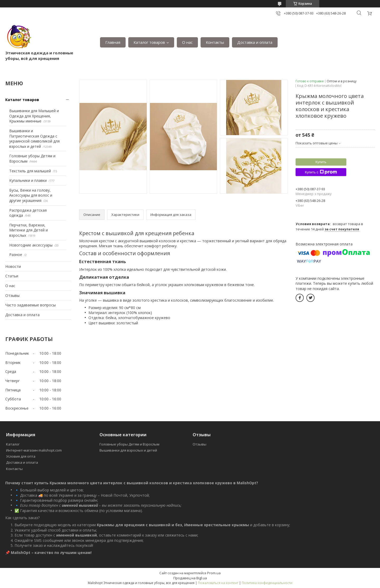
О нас (187, 42)
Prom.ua (214, 573)
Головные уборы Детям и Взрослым (129, 444)
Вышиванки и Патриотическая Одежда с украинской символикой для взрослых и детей (34, 139)
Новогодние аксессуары (31, 245)
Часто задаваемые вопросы (30, 305)
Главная (113, 42)
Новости (13, 266)
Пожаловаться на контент (218, 583)
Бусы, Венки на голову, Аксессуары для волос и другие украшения (31, 195)
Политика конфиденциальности (267, 583)
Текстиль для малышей (30, 171)
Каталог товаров (149, 42)
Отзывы (12, 295)
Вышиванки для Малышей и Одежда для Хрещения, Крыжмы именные (34, 116)
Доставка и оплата (255, 42)
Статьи (12, 276)
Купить (321, 162)
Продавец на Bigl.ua (190, 578)
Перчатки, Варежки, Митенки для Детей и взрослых (28, 230)
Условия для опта (21, 456)
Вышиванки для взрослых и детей (128, 450)
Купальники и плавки (28, 180)
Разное (16, 255)
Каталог (13, 444)
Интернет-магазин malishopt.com (34, 450)
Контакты (215, 42)
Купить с (321, 172)
